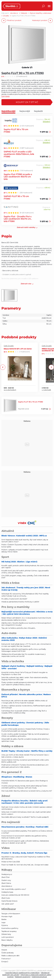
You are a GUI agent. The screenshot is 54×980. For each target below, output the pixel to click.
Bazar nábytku (7, 940)
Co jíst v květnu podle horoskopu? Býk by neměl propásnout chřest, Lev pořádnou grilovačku (25, 735)
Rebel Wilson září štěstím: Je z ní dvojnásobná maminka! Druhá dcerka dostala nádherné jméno (26, 619)
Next (51, 367)
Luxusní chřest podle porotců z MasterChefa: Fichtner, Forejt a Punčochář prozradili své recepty (25, 730)
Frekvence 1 (6, 959)
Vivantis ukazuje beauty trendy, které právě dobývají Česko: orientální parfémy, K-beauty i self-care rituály (24, 787)
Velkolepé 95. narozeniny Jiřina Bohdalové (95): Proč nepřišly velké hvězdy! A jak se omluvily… (25, 595)
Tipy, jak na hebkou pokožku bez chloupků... (19, 628)
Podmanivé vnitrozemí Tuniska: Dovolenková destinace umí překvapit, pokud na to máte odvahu (25, 766)
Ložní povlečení (8, 937)
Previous (3, 367)
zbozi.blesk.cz (7, 886)
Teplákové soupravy (9, 931)
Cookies (10, 977)
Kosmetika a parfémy (10, 928)
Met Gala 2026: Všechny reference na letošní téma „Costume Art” (27, 791)
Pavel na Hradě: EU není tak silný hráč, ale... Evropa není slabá (25, 865)
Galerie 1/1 (27, 67)
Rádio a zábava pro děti (10, 956)
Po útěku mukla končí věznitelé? (14, 599)
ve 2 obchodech (10, 390)
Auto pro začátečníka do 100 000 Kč (15, 895)
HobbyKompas (7, 892)
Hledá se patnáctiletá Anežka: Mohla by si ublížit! (20, 602)
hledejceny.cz (7, 874)
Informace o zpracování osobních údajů (36, 975)
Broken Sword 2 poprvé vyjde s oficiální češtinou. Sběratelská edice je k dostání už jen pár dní (25, 842)
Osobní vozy (6, 880)
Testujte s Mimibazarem (11, 914)
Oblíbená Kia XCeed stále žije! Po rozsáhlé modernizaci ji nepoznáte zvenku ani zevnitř (24, 655)
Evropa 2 (5, 962)
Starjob (4, 950)
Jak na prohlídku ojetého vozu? (14, 889)
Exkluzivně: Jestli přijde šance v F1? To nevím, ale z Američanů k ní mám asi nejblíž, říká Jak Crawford (26, 645)
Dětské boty (6, 934)
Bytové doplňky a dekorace (41, 13)
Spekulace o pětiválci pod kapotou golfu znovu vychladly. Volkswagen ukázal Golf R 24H (24, 650)
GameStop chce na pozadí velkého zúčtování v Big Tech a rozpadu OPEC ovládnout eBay (24, 712)
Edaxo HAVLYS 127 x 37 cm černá (18, 349)
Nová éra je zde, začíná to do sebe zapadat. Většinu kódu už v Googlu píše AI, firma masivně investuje (24, 702)
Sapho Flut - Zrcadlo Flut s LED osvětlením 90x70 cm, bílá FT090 (18, 219)
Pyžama (5, 925)
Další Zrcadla (9, 346)
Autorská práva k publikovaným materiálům (23, 973)
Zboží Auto (6, 898)
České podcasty (8, 953)
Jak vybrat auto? (8, 904)
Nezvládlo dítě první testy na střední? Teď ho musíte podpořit (25, 817)
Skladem (47, 121)
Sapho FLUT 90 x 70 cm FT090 (23, 73)
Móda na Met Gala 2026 (11, 862)
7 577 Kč (44, 132)
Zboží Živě (5, 877)
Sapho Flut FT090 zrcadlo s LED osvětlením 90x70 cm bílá (18, 177)
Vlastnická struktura (39, 977)
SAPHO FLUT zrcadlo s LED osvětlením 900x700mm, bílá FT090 (19, 154)
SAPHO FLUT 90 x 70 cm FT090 (16, 197)
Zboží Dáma (6, 883)
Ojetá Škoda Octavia (9, 901)
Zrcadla (6, 16)
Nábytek (24, 13)
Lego (3, 922)
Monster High (7, 916)
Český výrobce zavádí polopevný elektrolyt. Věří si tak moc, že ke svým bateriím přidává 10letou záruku (27, 683)
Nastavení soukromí (23, 977)
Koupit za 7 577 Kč (27, 102)
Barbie (4, 919)
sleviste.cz (14, 13)
